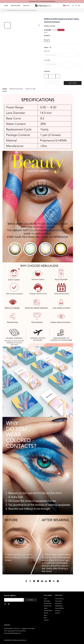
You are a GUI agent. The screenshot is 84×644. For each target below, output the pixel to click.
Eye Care (46, 620)
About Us (58, 613)
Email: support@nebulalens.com (12, 633)
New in (46, 615)
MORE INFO (59, 595)
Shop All (46, 613)
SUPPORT (7, 625)
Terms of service (59, 599)
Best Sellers (47, 601)
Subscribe (30, 600)
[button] (3, 24)
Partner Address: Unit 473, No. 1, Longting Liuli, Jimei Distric (19, 628)
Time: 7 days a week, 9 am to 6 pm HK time (15, 631)
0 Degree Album (48, 611)
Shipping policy (59, 606)
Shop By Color (48, 606)
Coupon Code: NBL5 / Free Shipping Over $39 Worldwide (42, 1)
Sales (45, 618)
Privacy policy (59, 601)
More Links (26, 6)
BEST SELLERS (16, 6)
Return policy (58, 603)
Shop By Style (47, 603)
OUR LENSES (48, 595)
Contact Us (58, 611)
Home (4, 10)
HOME (6, 6)
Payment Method (60, 608)
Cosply (46, 608)
